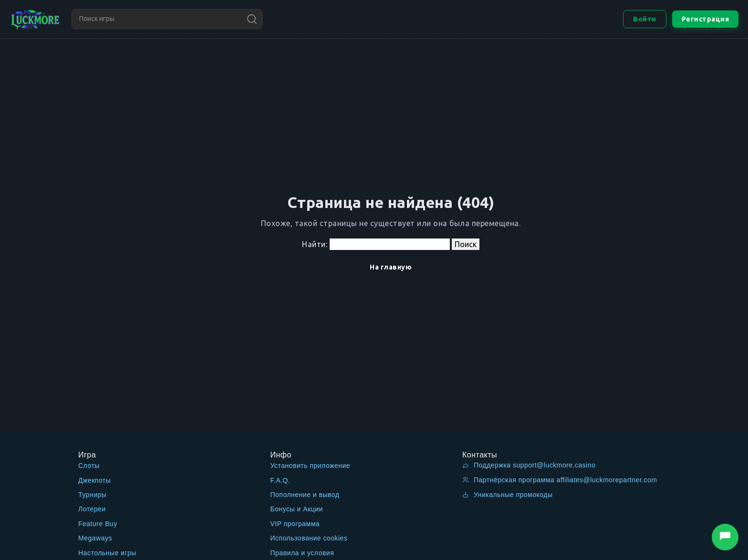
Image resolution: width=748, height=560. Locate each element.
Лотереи (92, 509)
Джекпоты (94, 480)
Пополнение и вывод (305, 495)
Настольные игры (107, 553)
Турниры (92, 495)
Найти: (315, 244)
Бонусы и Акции (297, 509)
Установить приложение (311, 466)
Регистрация (706, 19)
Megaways (95, 538)
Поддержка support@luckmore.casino (529, 465)
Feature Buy (98, 524)
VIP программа (295, 524)
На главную (391, 267)
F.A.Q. (280, 480)
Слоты (89, 466)
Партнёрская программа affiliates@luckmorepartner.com (560, 480)
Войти (645, 19)
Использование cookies (309, 538)
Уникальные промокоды (508, 495)
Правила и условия (302, 553)
